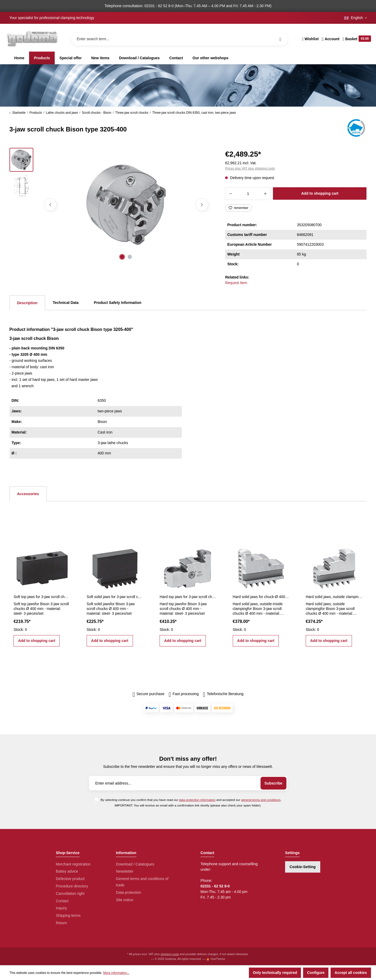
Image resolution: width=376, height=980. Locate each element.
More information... (116, 973)
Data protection (129, 892)
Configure (316, 973)
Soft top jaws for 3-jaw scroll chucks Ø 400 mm (42, 597)
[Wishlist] (310, 39)
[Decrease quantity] (231, 194)
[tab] (27, 303)
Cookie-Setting (303, 867)
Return (61, 923)
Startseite (18, 113)
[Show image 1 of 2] (122, 257)
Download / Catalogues (135, 864)
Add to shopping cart (320, 193)
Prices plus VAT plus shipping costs (250, 168)
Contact (62, 901)
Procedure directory (72, 886)
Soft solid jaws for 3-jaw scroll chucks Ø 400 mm (115, 597)
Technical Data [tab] (66, 303)
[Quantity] (248, 194)
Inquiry (61, 908)
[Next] (202, 205)
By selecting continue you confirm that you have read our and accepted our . (191, 800)
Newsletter (125, 871)
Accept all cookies (351, 973)
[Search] (280, 39)
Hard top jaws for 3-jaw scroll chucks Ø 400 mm (188, 597)
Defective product (70, 879)
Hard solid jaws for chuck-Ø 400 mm (261, 597)
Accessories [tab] (28, 494)
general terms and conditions (261, 800)
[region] (111, 205)
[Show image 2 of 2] (130, 257)
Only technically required (275, 973)
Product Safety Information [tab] (118, 303)
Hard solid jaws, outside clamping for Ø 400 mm (334, 597)
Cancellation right (70, 894)
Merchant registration (73, 864)
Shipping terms (68, 915)
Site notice (125, 900)
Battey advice (67, 871)
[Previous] (50, 205)
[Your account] (331, 39)
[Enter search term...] (179, 39)
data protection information (197, 800)
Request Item (236, 283)
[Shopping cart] (356, 39)
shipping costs (170, 954)
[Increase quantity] (265, 194)
